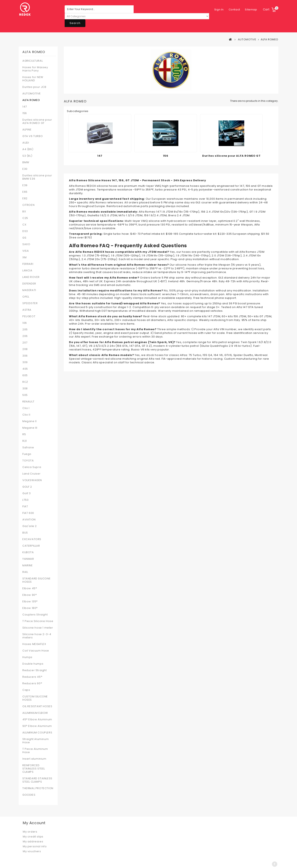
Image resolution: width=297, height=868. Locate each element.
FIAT (25, 507)
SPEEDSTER (30, 303)
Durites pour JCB (34, 87)
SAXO (26, 244)
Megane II (29, 421)
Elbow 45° (30, 588)
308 (25, 389)
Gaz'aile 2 (30, 526)
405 (25, 369)
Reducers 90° (32, 683)
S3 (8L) (27, 156)
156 (25, 113)
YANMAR (28, 559)
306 (25, 356)
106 (25, 323)
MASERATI (29, 290)
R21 (25, 441)
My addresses (33, 841)
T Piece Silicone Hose (38, 621)
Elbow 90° (30, 595)
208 (25, 349)
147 (25, 107)
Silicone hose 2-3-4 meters (37, 636)
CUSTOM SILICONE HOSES (35, 698)
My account (34, 823)
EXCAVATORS (32, 539)
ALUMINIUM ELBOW (35, 713)
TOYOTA (28, 461)
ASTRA (27, 310)
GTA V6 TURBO (33, 136)
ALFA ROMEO (31, 100)
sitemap (237, 10)
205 (25, 330)
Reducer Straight (35, 670)
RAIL (25, 572)
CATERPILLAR (31, 546)
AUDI (26, 143)
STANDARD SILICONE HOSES (36, 580)
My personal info (35, 846)
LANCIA (27, 271)
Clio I (26, 408)
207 (25, 343)
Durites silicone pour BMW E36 (37, 177)
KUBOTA (28, 552)
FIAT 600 (28, 513)
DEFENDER (29, 284)
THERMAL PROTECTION (38, 788)
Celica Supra (32, 467)
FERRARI (28, 264)
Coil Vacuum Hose (36, 651)
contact (220, 10)
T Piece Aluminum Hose (35, 751)
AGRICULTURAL (33, 61)
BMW (26, 162)
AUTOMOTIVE (32, 94)
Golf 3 (27, 493)
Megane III (30, 428)
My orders (30, 832)
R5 (24, 434)
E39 (25, 185)
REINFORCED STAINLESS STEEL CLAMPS (34, 769)
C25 (25, 218)
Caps (26, 690)
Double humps (33, 664)
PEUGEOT (29, 316)
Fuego (27, 454)
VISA (26, 251)
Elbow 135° (30, 602)
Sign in (252, 10)
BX (24, 212)
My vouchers (32, 851)
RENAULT (28, 402)
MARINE (28, 565)
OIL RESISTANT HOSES (37, 706)
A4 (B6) (28, 149)
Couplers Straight (35, 615)
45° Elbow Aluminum (37, 720)
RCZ (25, 382)
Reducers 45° (32, 677)
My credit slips (33, 837)
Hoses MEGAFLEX (34, 644)
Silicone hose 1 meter (38, 628)
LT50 (25, 500)
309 (25, 362)
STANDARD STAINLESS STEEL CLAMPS (37, 780)
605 (25, 375)
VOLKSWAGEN (32, 480)
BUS (25, 533)
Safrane (28, 448)
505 (25, 395)
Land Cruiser (31, 474)
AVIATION (29, 520)
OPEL (26, 297)
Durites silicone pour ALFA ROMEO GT (37, 121)
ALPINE (27, 130)
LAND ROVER (31, 277)
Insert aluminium (34, 759)
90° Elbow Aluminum (37, 726)
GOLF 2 (27, 487)
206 (25, 336)
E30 (25, 169)
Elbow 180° (30, 608)
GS (24, 238)
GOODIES (29, 795)
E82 (25, 198)
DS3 (25, 231)
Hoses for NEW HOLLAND (33, 79)
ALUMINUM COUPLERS (37, 733)
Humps (27, 657)
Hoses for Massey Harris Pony (35, 69)
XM (24, 257)
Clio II (26, 415)
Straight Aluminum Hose (36, 741)
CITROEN (28, 205)
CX (24, 225)
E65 (25, 192)
